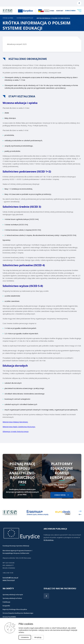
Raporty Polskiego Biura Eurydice (15, 609)
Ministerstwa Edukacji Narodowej (15, 422)
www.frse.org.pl (9, 580)
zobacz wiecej (60, 495)
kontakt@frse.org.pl (10, 578)
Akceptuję (38, 637)
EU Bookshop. (49, 540)
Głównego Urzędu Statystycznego (16, 431)
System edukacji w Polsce (25, 18)
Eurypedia (6, 606)
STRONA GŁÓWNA (8, 18)
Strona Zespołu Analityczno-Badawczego (18, 613)
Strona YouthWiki (9, 617)
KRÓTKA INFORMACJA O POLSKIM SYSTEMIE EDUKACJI (53, 18)
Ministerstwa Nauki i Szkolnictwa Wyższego (19, 427)
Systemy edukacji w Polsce (12, 598)
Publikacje (6, 602)
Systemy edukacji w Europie (13, 595)
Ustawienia (25, 637)
